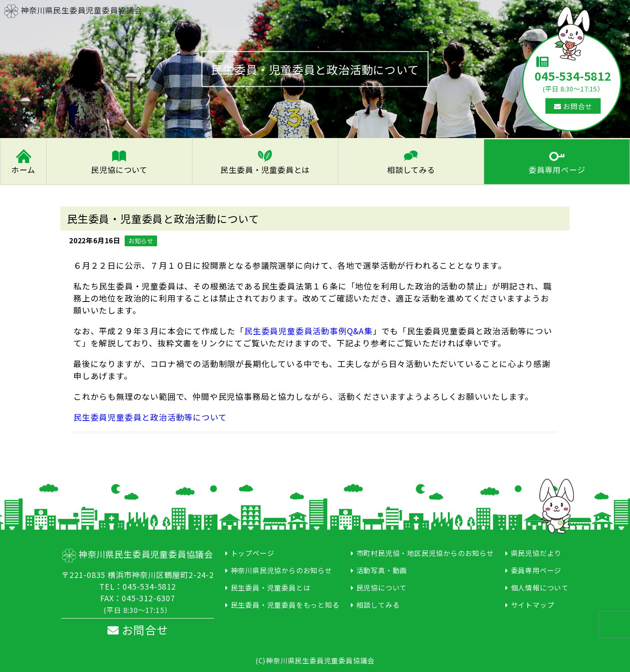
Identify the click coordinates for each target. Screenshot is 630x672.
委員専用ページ (557, 168)
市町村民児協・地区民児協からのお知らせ (425, 551)
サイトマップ (533, 603)
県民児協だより (536, 551)
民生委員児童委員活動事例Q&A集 (309, 329)
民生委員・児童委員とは (265, 168)
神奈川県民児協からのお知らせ (282, 568)
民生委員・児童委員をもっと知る (285, 603)
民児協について (119, 168)
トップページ (253, 551)
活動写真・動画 (382, 568)
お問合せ (573, 106)
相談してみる (411, 168)
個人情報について (540, 586)
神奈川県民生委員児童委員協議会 (73, 10)
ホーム (23, 168)
